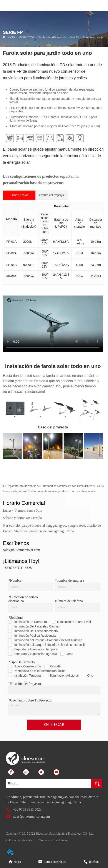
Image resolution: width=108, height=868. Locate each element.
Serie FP (74, 37)
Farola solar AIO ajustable (52, 37)
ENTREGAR (54, 725)
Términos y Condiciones (53, 840)
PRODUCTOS (27, 37)
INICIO (11, 37)
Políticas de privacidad (20, 840)
